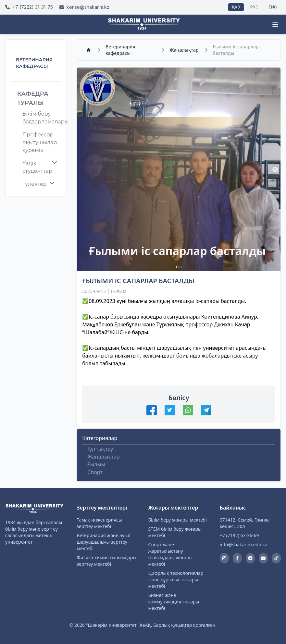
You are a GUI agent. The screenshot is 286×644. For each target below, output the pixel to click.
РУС (254, 7)
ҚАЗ (236, 7)
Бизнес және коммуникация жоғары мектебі (174, 602)
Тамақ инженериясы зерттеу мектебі (99, 523)
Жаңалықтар (184, 50)
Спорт (95, 472)
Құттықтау (100, 449)
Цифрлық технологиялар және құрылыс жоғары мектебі (176, 580)
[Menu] (275, 24)
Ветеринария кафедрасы (120, 50)
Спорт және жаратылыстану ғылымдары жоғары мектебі (171, 554)
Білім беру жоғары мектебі (178, 520)
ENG (273, 7)
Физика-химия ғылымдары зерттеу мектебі (106, 561)
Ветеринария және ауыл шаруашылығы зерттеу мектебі (103, 542)
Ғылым (96, 464)
